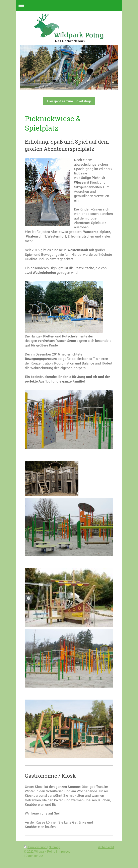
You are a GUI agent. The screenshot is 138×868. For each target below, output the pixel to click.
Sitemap (55, 847)
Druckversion (36, 847)
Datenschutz (34, 856)
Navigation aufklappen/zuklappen (69, 5)
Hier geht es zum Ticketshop (69, 101)
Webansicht (106, 847)
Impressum (65, 851)
